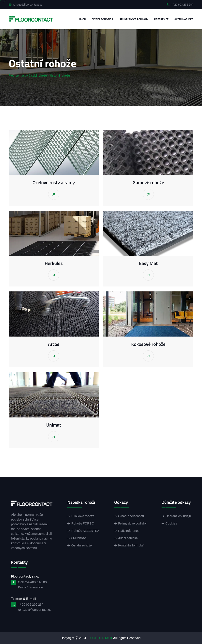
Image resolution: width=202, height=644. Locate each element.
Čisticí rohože (101, 19)
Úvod (82, 19)
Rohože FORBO (83, 523)
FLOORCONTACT (100, 638)
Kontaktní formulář (131, 545)
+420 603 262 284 (182, 5)
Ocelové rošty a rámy (54, 182)
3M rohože (79, 538)
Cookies (171, 523)
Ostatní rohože (81, 545)
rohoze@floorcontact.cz (28, 5)
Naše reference (129, 531)
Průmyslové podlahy (134, 19)
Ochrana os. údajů (178, 516)
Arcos (54, 344)
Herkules (54, 263)
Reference (161, 19)
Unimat (54, 425)
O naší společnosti (131, 516)
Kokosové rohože (148, 344)
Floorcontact (17, 75)
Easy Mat (148, 263)
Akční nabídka (184, 19)
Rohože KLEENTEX (85, 531)
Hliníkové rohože (83, 516)
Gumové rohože (148, 182)
